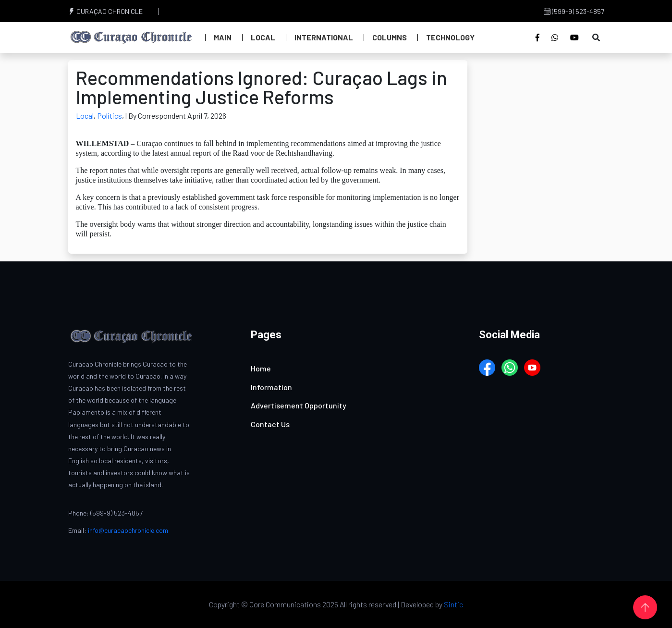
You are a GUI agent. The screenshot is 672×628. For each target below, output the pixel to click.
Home (261, 368)
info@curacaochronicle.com (128, 530)
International (324, 37)
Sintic (453, 604)
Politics (110, 116)
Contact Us (270, 424)
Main (223, 37)
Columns (390, 37)
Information (271, 387)
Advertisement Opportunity (299, 405)
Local (263, 37)
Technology (450, 37)
